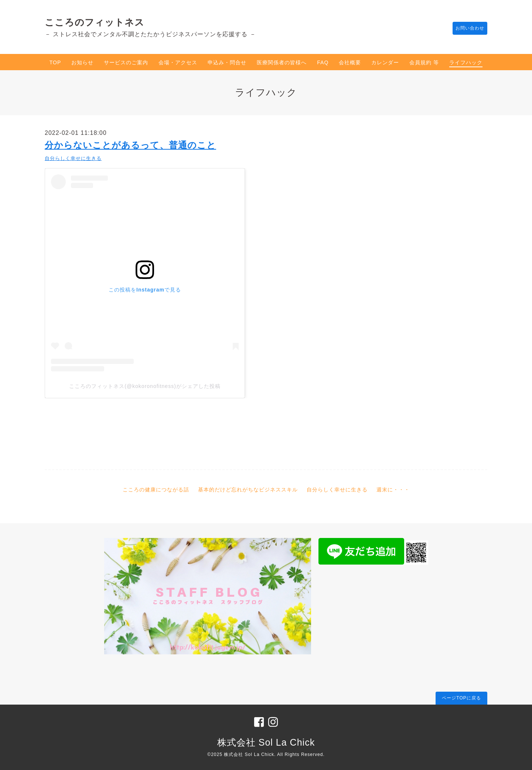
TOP (55, 62)
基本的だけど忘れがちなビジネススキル (248, 490)
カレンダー (385, 62)
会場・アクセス (178, 62)
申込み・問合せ (227, 62)
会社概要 (350, 62)
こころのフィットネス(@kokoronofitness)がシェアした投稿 (145, 386)
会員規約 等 (424, 62)
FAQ (323, 62)
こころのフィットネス (95, 22)
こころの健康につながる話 (156, 490)
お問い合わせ (466, 28)
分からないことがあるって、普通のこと (130, 145)
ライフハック (466, 62)
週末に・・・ (393, 490)
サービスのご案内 (126, 62)
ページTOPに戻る (461, 698)
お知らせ (82, 62)
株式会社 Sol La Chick (266, 742)
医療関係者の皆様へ (282, 62)
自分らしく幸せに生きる (73, 158)
